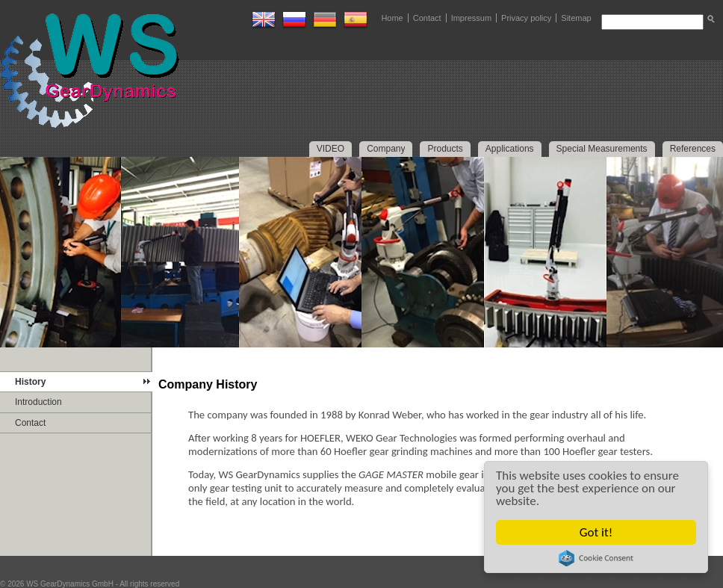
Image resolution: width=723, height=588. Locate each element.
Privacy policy (526, 18)
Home (392, 18)
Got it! (596, 532)
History (30, 382)
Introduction (38, 402)
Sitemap (576, 18)
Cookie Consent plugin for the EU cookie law (596, 558)
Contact (427, 18)
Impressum (471, 18)
